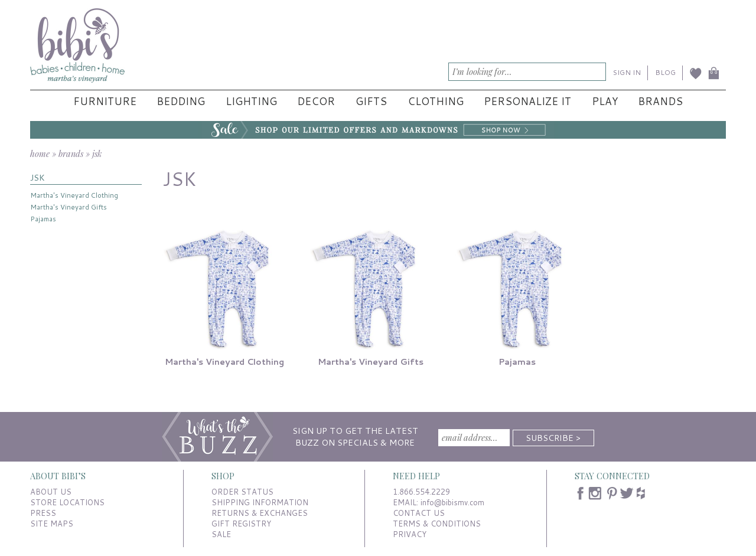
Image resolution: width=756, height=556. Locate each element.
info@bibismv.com (452, 502)
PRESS (43, 513)
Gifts (371, 101)
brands (71, 153)
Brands (660, 101)
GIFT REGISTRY (241, 524)
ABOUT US (51, 492)
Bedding (181, 101)
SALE (221, 534)
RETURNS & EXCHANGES (260, 513)
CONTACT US (419, 513)
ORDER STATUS (242, 492)
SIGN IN (627, 72)
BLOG (665, 72)
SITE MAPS (52, 524)
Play (605, 101)
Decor (316, 101)
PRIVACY (410, 534)
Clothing (436, 101)
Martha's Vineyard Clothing (74, 195)
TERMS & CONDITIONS (437, 524)
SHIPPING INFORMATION (260, 502)
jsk (97, 153)
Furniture (105, 101)
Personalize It (527, 101)
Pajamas (43, 219)
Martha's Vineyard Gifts (69, 207)
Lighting (251, 101)
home (40, 153)
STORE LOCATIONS (67, 502)
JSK (38, 177)
